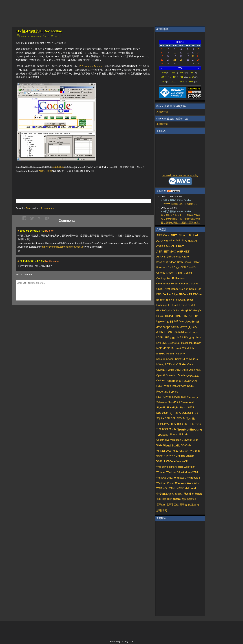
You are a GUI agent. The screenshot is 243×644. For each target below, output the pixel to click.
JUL (184, 77)
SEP (165, 82)
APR (193, 73)
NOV (184, 82)
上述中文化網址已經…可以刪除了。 (180, 204)
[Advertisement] (52, 181)
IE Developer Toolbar (91, 66)
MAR (184, 73)
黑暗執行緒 (162, 112)
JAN (165, 73)
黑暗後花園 (162, 124)
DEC (193, 82)
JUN (174, 77)
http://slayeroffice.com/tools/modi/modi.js (62, 247)
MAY (165, 77)
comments (47, 208)
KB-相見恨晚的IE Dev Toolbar (39, 31)
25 (181, 60)
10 (175, 53)
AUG (193, 77)
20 (193, 56)
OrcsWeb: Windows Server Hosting (180, 175)
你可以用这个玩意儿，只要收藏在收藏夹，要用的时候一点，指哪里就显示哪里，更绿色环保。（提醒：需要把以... (181, 219)
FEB (174, 73)
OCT (174, 82)
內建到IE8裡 (45, 171)
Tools (29, 208)
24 (175, 60)
